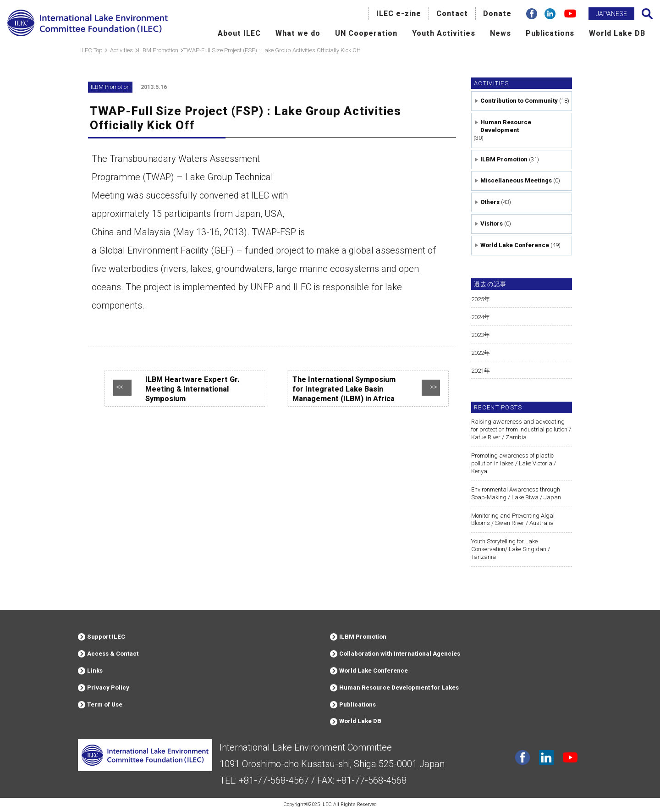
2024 (478, 317)
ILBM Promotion (504, 159)
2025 (478, 299)
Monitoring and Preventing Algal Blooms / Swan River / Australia (513, 519)
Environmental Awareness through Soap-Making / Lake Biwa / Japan (516, 493)
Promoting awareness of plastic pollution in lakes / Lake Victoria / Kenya (514, 463)
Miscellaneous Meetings (516, 180)
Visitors (492, 224)
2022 (478, 353)
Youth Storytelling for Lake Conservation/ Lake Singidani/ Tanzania (511, 549)
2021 (478, 371)
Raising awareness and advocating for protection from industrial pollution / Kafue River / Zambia (521, 429)
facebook (522, 757)
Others (490, 202)
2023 (478, 335)
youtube (570, 757)
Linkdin (546, 757)
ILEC (327, 804)
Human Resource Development (506, 126)
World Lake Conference (515, 245)
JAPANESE (611, 14)
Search (647, 14)
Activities (491, 83)
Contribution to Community (519, 101)
